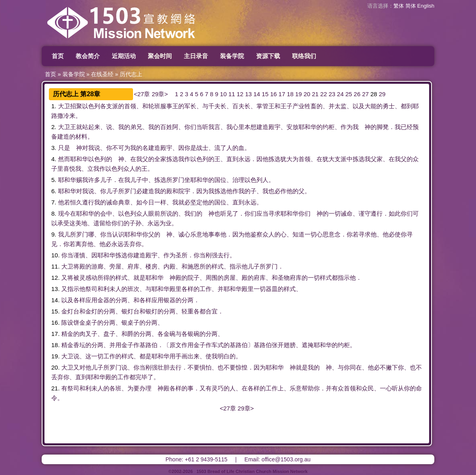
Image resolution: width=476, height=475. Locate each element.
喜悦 (69, 169)
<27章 (142, 94)
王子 (286, 106)
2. (54, 127)
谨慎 (79, 255)
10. (55, 255)
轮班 (154, 106)
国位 (220, 180)
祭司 (91, 289)
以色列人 (256, 180)
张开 (278, 345)
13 (249, 94)
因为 (202, 191)
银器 (169, 300)
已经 (407, 127)
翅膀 (290, 345)
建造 (262, 127)
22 (324, 94)
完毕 (141, 377)
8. (54, 213)
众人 (129, 169)
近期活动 (124, 56)
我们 (190, 213)
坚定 (196, 202)
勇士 (389, 106)
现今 (64, 213)
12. (55, 278)
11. (55, 266)
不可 (118, 148)
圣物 (284, 278)
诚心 (184, 234)
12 (240, 94)
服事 (166, 106)
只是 (64, 148)
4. (54, 159)
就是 (139, 278)
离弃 (81, 244)
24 (340, 94)
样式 (218, 266)
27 (366, 94)
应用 (91, 300)
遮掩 (308, 345)
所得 (103, 278)
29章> (160, 94)
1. (54, 106)
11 (232, 94)
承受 (63, 223)
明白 (224, 356)
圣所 (182, 255)
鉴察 (256, 234)
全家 (160, 159)
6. (54, 191)
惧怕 (206, 367)
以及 (359, 106)
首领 (130, 106)
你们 (190, 127)
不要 (194, 367)
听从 (398, 388)
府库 (133, 266)
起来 (94, 127)
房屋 (230, 278)
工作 (206, 289)
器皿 (272, 289)
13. (55, 289)
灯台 (73, 311)
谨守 (365, 213)
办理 (145, 388)
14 (257, 94)
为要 (133, 388)
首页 (58, 56)
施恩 (194, 266)
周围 (212, 278)
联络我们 (304, 56)
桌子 (91, 322)
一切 (335, 213)
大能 (371, 106)
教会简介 (88, 56)
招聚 (76, 106)
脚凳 (383, 127)
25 (349, 94)
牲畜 (311, 106)
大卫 (64, 106)
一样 (160, 202)
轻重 (188, 311)
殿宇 (274, 127)
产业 (299, 106)
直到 (232, 159)
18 (290, 94)
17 (282, 94)
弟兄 (136, 127)
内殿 (169, 266)
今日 (148, 202)
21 (316, 94)
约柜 (329, 127)
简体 (411, 6)
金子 (127, 345)
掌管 (262, 106)
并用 (115, 345)
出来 (194, 356)
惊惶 (242, 367)
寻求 (274, 213)
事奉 (214, 234)
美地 (81, 223)
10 (223, 94)
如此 (395, 213)
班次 (133, 289)
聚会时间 (160, 56)
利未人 (112, 289)
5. (54, 180)
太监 (341, 106)
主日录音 (196, 56)
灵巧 (218, 388)
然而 (64, 159)
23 (332, 94)
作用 (188, 345)
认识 (118, 234)
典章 (124, 202)
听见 (226, 213)
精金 (67, 334)
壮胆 (163, 367)
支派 (112, 106)
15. (55, 311)
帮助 (308, 388)
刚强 (212, 255)
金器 (103, 300)
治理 (238, 180)
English (426, 6)
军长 (190, 106)
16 (273, 94)
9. (54, 234)
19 (299, 94)
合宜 (212, 311)
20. (55, 367)
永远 (244, 159)
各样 (188, 289)
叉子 (91, 334)
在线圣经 (102, 74)
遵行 (88, 202)
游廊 (97, 266)
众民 (368, 388)
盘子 (109, 334)
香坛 (79, 345)
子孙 (135, 223)
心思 (323, 234)
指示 (236, 266)
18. (55, 345)
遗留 (99, 223)
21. (55, 388)
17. (55, 334)
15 (265, 94)
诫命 (112, 202)
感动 (91, 278)
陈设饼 (70, 322)
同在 (356, 367)
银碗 (194, 334)
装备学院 (232, 56)
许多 (94, 180)
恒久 (76, 202)
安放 (292, 127)
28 (374, 94)
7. (54, 202)
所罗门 (175, 180)
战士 (202, 148)
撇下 (392, 367)
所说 (166, 213)
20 (307, 94)
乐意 (196, 234)
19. (55, 356)
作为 (347, 127)
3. (54, 148)
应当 (262, 213)
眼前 (154, 213)
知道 (299, 234)
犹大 (286, 159)
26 (357, 94)
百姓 (166, 127)
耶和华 (308, 127)
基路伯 (148, 345)
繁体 (399, 6)
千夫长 (217, 106)
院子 (194, 278)
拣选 (172, 159)
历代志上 (131, 74)
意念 (335, 234)
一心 (386, 388)
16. (55, 322)
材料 (81, 136)
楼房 (151, 266)
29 (382, 94)
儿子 (106, 180)
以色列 (91, 106)
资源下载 (268, 56)
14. (55, 300)
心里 (238, 127)
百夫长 (241, 106)
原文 (175, 345)
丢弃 (129, 244)
